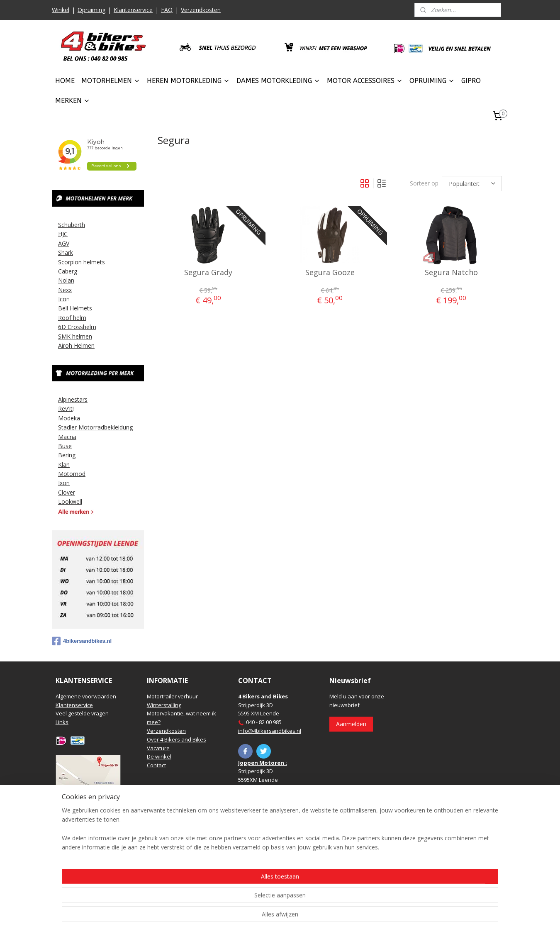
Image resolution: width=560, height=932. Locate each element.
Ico (62, 299)
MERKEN (73, 101)
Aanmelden (351, 724)
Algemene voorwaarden (86, 696)
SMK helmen (75, 336)
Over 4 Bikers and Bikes (177, 739)
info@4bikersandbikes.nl (270, 731)
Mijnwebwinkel (373, 917)
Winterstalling (164, 705)
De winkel (159, 756)
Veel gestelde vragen (82, 713)
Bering (67, 455)
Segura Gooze (330, 273)
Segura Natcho (451, 273)
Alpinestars (73, 399)
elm (81, 318)
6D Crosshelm (77, 327)
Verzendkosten (201, 10)
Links (62, 722)
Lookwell (70, 501)
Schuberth (72, 225)
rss (269, 917)
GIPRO (471, 81)
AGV (64, 243)
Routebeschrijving (78, 795)
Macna (67, 437)
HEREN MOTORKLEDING (188, 81)
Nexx (65, 290)
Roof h (67, 318)
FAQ (167, 10)
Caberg (68, 271)
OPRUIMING (432, 81)
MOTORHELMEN (111, 81)
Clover (67, 492)
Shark (66, 253)
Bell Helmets (75, 308)
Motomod (72, 474)
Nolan (66, 280)
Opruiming (91, 10)
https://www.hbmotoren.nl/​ (272, 866)
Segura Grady (208, 273)
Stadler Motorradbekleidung (95, 427)
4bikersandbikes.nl (82, 641)
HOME (65, 81)
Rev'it (65, 409)
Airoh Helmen (76, 345)
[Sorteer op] (472, 184)
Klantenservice (133, 10)
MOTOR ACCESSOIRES (365, 81)
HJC (63, 234)
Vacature (158, 748)
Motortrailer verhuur (172, 696)
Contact (156, 765)
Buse (65, 446)
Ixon (64, 483)
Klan (64, 465)
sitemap (251, 917)
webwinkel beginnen (300, 917)
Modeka (69, 418)
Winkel (61, 10)
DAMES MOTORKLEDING (278, 81)
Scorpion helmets (82, 262)
